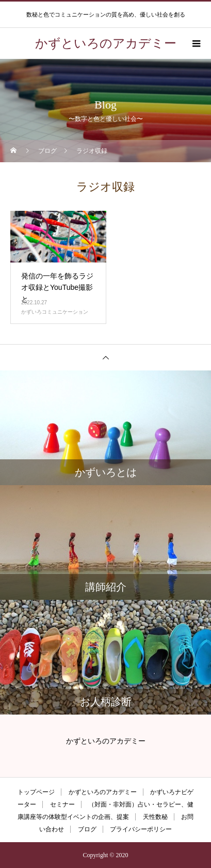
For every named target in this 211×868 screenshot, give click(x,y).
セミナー (62, 804)
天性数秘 (155, 817)
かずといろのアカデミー (103, 792)
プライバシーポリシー (141, 829)
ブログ (87, 829)
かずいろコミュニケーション (55, 312)
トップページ (36, 792)
